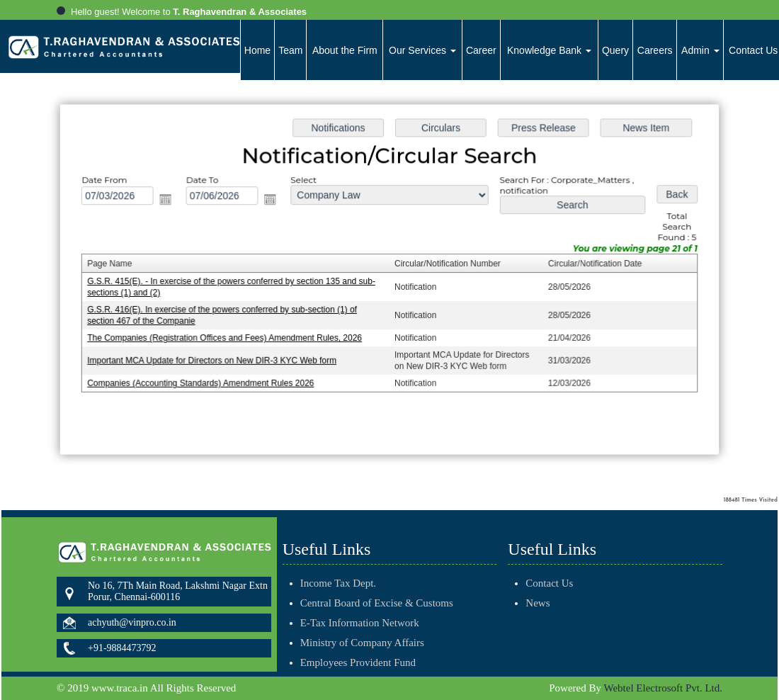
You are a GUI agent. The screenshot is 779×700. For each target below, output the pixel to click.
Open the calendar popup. (170, 201)
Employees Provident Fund (358, 642)
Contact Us (529, 583)
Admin (700, 50)
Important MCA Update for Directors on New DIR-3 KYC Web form (216, 359)
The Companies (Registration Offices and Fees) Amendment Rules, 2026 (228, 337)
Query (615, 50)
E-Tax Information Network (360, 602)
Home (257, 50)
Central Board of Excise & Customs (377, 582)
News (517, 603)
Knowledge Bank (549, 50)
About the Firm (345, 50)
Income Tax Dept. (338, 563)
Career (481, 50)
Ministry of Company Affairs (362, 622)
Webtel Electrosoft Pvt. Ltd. (663, 688)
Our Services (422, 50)
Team (290, 50)
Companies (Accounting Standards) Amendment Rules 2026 (205, 381)
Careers (655, 50)
